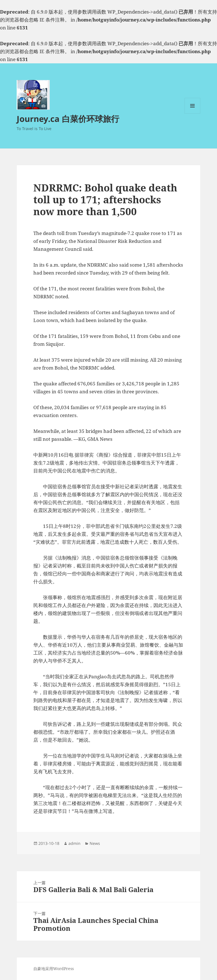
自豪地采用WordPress (54, 969)
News (95, 843)
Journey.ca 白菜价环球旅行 (68, 119)
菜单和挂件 (192, 114)
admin (74, 843)
